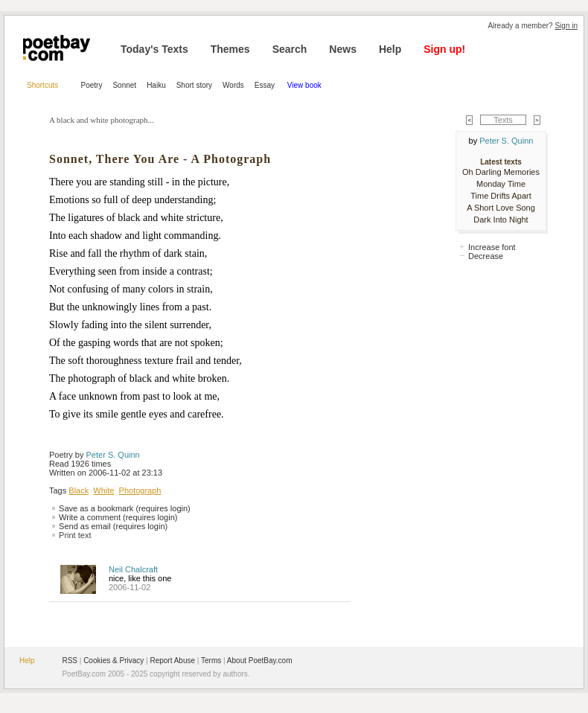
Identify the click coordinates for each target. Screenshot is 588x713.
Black (79, 490)
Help (390, 49)
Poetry (92, 85)
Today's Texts (154, 49)
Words (233, 85)
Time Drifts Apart (501, 196)
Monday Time (501, 184)
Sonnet (124, 85)
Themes (230, 49)
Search (290, 49)
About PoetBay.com (260, 661)
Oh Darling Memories (501, 172)
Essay (266, 85)
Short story (194, 85)
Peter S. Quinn (113, 455)
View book (304, 85)
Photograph (140, 490)
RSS (70, 661)
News (343, 49)
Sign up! (444, 49)
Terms (211, 661)
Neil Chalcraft (133, 569)
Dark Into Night (501, 220)
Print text (75, 535)
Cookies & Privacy (114, 661)
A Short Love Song (501, 208)
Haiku (156, 85)
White (103, 490)
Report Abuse (172, 661)
